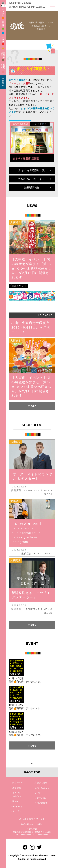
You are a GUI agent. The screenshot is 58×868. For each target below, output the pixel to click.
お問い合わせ (41, 803)
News (15, 801)
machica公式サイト (31, 179)
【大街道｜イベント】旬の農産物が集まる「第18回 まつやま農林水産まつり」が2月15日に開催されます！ (32, 268)
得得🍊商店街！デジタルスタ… (26, 682)
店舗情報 (17, 788)
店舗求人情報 (41, 783)
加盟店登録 (32, 188)
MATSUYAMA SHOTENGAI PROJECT (28, 5)
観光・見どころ (42, 788)
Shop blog (17, 806)
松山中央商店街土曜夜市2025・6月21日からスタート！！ (31, 327)
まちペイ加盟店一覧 (32, 170)
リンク (38, 793)
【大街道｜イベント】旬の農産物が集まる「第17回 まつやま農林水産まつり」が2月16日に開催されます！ (32, 387)
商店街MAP (18, 783)
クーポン (17, 811)
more (32, 406)
